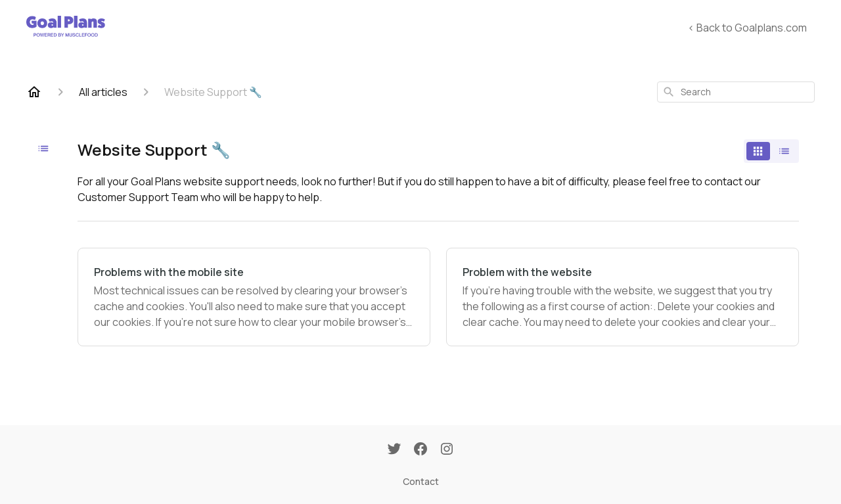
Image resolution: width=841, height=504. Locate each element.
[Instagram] (447, 450)
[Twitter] (394, 450)
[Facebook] (420, 450)
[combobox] (736, 92)
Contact (421, 481)
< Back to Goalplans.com (747, 28)
